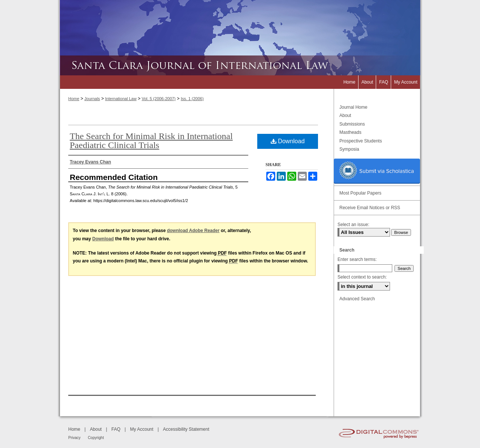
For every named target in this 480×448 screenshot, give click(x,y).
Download (288, 141)
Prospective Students (361, 141)
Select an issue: (353, 225)
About (345, 115)
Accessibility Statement (186, 429)
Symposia (349, 149)
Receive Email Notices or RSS (370, 208)
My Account (142, 429)
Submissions (352, 124)
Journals (92, 99)
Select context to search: (362, 277)
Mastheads (350, 132)
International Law (121, 99)
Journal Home (353, 107)
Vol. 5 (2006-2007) (159, 99)
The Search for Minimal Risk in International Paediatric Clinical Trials (151, 141)
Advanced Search (357, 299)
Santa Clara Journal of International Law (240, 65)
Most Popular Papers (360, 193)
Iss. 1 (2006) (192, 99)
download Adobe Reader (193, 231)
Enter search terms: (357, 259)
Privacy (74, 438)
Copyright (96, 438)
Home (74, 99)
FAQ (116, 429)
